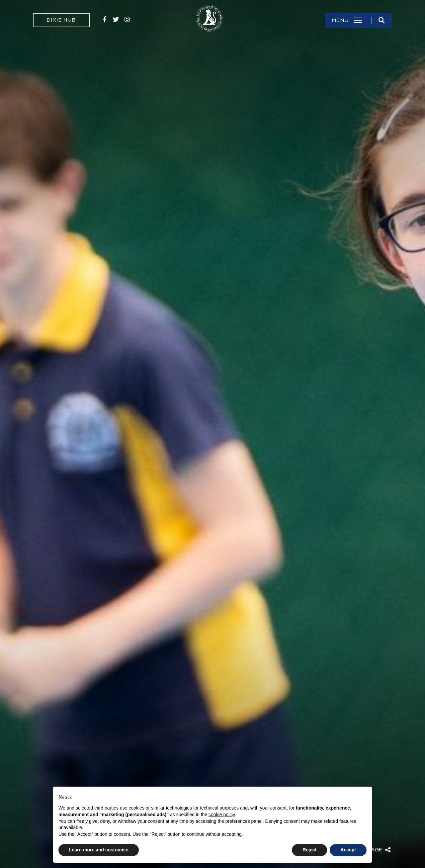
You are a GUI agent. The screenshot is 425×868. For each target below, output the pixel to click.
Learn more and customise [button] (99, 850)
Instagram (127, 19)
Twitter (116, 19)
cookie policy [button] (222, 815)
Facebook (105, 19)
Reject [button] (309, 850)
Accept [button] (348, 850)
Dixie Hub (61, 20)
